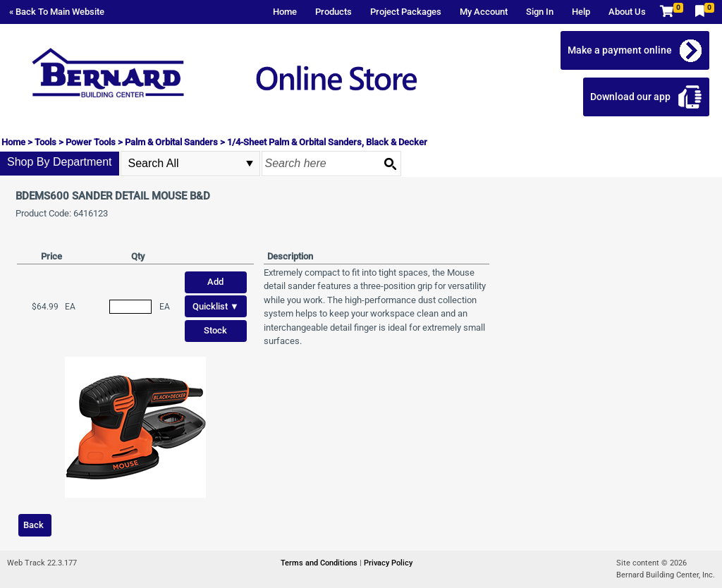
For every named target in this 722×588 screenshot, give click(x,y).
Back (33, 525)
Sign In (540, 12)
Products (334, 12)
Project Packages (406, 12)
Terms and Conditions (320, 563)
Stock (215, 330)
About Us (627, 12)
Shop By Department (60, 162)
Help (581, 12)
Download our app (635, 97)
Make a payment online (624, 50)
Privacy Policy (388, 563)
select (250, 164)
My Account (484, 12)
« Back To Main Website (57, 12)
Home (285, 12)
